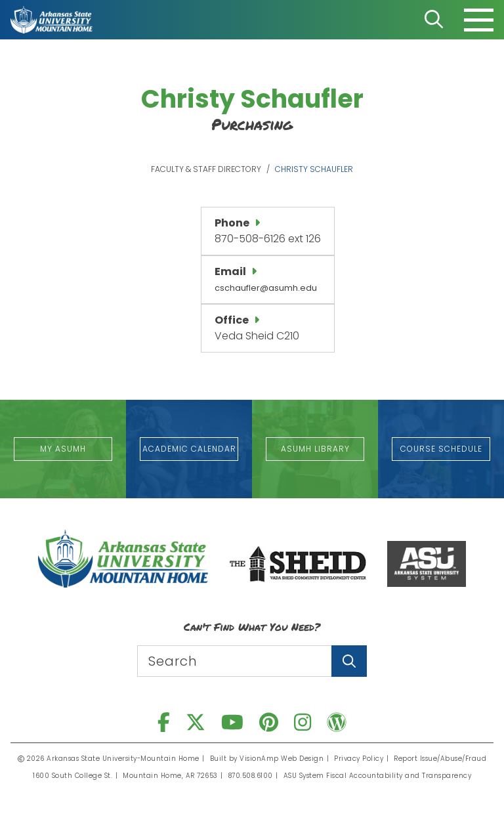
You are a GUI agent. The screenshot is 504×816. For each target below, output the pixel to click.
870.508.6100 (251, 776)
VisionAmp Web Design (282, 759)
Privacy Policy (359, 759)
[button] (63, 449)
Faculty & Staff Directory (206, 169)
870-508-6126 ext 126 (268, 239)
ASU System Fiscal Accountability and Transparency (378, 776)
